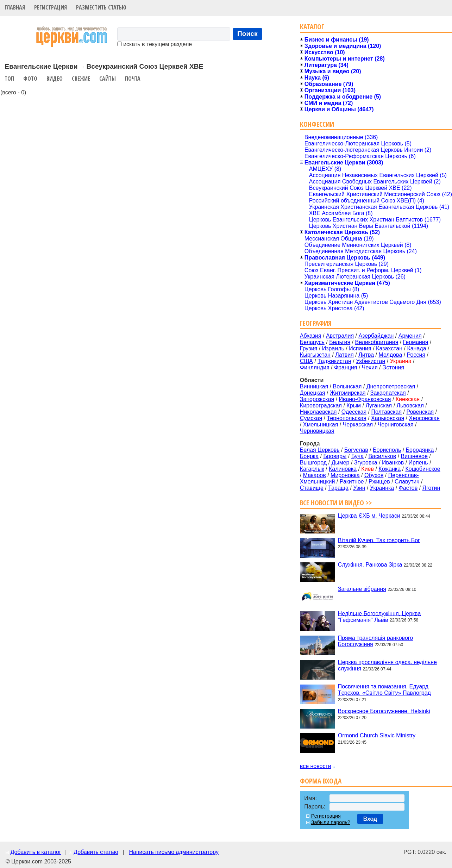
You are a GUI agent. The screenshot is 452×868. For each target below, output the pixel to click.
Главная (15, 7)
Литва (366, 355)
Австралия (340, 336)
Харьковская (388, 418)
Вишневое (414, 456)
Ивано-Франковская (365, 399)
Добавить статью (96, 852)
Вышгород (313, 463)
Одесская (354, 412)
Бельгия (340, 342)
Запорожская (317, 399)
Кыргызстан (315, 355)
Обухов (374, 475)
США (306, 361)
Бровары (335, 456)
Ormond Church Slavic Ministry (377, 735)
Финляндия (315, 367)
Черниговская (396, 424)
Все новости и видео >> (336, 503)
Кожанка (390, 469)
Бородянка (420, 450)
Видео (55, 79)
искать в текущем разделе (155, 44)
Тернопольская (347, 418)
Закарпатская (388, 393)
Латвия (344, 355)
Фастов (408, 488)
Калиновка (343, 469)
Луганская (379, 405)
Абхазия (311, 336)
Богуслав (356, 450)
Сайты (108, 79)
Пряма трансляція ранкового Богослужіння (375, 641)
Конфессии (317, 124)
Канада (416, 348)
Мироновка (345, 475)
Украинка (382, 488)
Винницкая (314, 386)
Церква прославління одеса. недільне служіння (387, 665)
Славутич (407, 482)
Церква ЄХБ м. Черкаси (369, 516)
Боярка (309, 456)
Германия (416, 342)
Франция (346, 367)
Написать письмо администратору (174, 852)
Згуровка (366, 463)
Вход (370, 819)
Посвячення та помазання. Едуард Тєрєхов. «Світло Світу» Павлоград (384, 690)
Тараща (338, 488)
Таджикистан (334, 361)
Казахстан (389, 348)
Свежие (81, 79)
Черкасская (358, 424)
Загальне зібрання (362, 589)
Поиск (247, 34)
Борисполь (387, 450)
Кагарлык (312, 469)
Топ (9, 79)
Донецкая (313, 393)
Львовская (410, 405)
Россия (416, 355)
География (316, 323)
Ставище (312, 488)
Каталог (312, 27)
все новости (316, 766)
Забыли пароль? (331, 822)
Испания (360, 348)
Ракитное (352, 482)
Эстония (393, 367)
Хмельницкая (321, 424)
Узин (359, 488)
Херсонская (424, 418)
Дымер (340, 463)
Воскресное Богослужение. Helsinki (384, 711)
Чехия (370, 367)
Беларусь (312, 342)
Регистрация (51, 7)
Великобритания (377, 342)
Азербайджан (376, 336)
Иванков (393, 463)
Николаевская (318, 412)
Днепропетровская (391, 386)
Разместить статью (101, 7)
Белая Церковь (320, 450)
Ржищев (379, 482)
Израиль (333, 348)
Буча (357, 456)
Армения (410, 336)
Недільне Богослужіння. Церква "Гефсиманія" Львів (379, 616)
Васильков (382, 456)
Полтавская (386, 412)
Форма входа (321, 781)
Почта (133, 79)
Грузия (309, 348)
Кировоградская (321, 405)
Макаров (315, 475)
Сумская (311, 418)
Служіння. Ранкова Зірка (370, 565)
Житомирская (348, 393)
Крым (354, 405)
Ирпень (418, 463)
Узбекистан (371, 361)
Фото (30, 79)
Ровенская (420, 412)
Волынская (347, 386)
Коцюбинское (423, 469)
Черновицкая (317, 431)
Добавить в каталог (36, 852)
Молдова (390, 355)
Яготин (431, 488)
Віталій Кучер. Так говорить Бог (379, 540)
